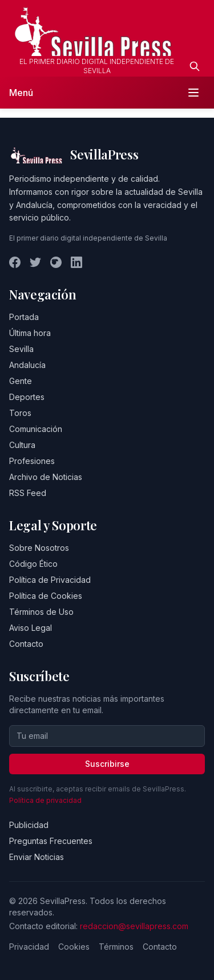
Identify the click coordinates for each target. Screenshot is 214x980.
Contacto (26, 644)
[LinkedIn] (76, 262)
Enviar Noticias (37, 857)
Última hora (30, 333)
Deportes (27, 397)
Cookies (74, 947)
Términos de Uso (41, 612)
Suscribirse (107, 764)
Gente (21, 381)
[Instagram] (56, 262)
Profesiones (32, 461)
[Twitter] (35, 262)
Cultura (22, 445)
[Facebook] (15, 262)
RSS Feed (28, 493)
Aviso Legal (31, 628)
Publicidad (29, 825)
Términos (116, 947)
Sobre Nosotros (39, 548)
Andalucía (27, 365)
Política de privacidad (45, 800)
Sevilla (21, 349)
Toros (20, 413)
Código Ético (33, 564)
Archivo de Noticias (46, 477)
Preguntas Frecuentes (51, 841)
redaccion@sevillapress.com (134, 926)
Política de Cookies (46, 596)
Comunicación (36, 429)
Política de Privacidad (50, 580)
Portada (24, 317)
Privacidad (29, 947)
